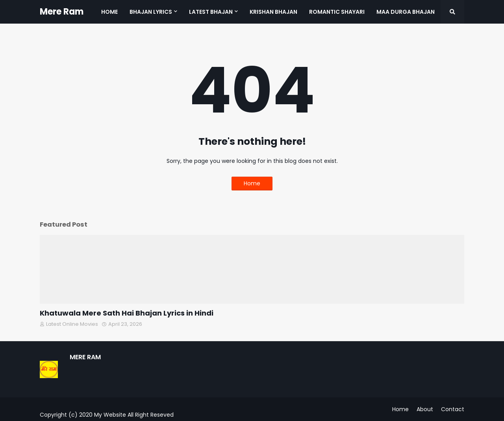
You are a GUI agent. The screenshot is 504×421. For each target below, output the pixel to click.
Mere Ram (62, 12)
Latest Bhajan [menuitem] (211, 12)
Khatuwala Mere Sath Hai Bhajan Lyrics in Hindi (127, 313)
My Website (110, 415)
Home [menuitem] (109, 12)
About (425, 409)
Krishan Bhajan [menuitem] (273, 12)
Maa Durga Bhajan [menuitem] (406, 12)
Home (252, 183)
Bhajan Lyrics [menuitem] (151, 12)
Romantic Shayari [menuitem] (337, 12)
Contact (453, 409)
